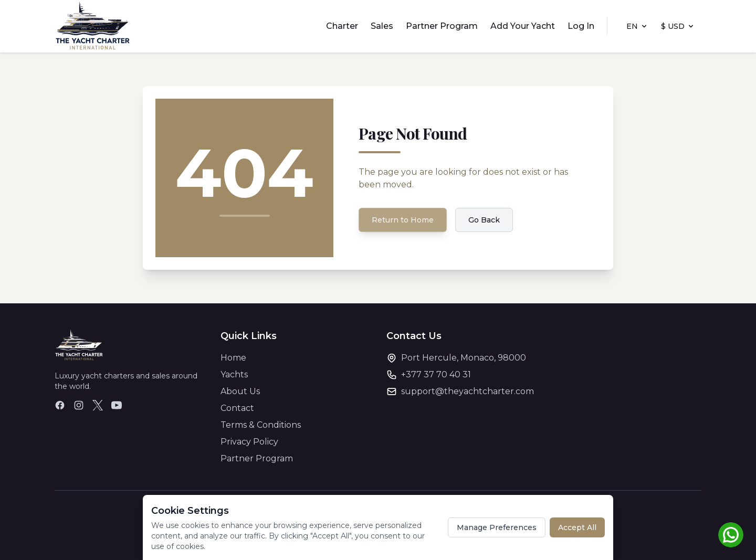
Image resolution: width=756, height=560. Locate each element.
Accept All (577, 527)
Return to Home (403, 220)
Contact (237, 408)
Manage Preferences (497, 527)
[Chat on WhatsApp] (731, 535)
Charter (342, 26)
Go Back (484, 220)
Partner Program (442, 26)
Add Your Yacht (523, 26)
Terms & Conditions (261, 425)
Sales (382, 26)
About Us (240, 391)
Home (233, 358)
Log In (581, 26)
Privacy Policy (249, 442)
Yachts (234, 374)
